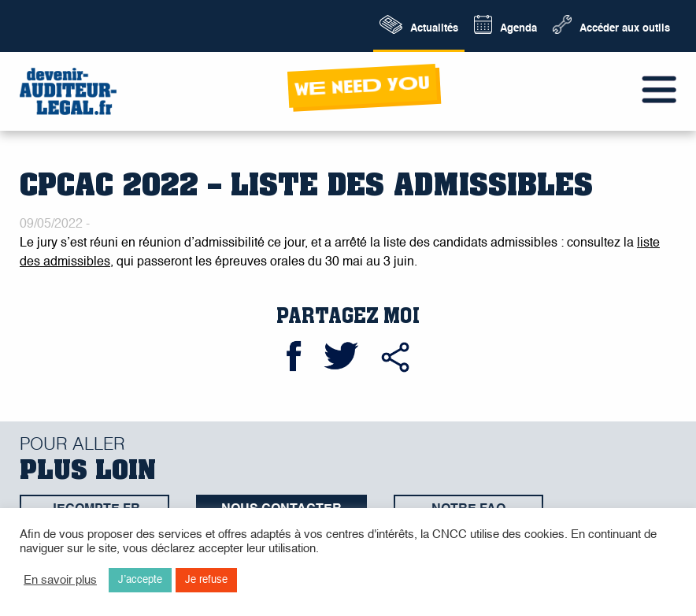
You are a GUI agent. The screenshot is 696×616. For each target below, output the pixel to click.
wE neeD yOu (362, 86)
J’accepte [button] (140, 580)
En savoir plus (60, 581)
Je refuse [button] (206, 580)
